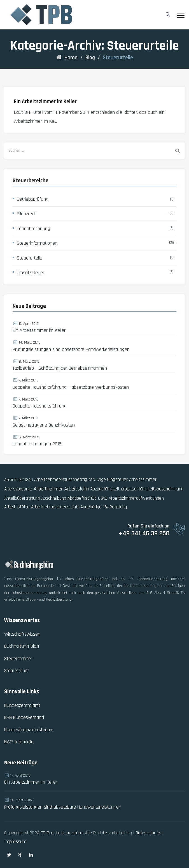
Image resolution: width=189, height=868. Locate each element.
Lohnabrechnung (33, 229)
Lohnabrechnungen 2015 (37, 444)
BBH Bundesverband (24, 717)
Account (11, 480)
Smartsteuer (17, 671)
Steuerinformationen (37, 243)
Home (67, 57)
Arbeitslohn (76, 489)
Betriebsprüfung (33, 199)
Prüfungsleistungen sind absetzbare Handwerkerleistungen (71, 349)
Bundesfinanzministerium (29, 730)
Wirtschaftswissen (22, 634)
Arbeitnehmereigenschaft (55, 507)
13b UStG (99, 498)
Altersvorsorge (18, 489)
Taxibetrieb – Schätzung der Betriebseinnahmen (60, 368)
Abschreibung (54, 498)
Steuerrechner (18, 658)
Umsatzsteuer (31, 273)
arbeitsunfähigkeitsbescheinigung (152, 489)
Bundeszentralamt (22, 705)
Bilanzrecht (27, 214)
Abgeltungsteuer (112, 480)
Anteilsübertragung (22, 498)
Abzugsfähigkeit (105, 489)
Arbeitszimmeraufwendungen (136, 498)
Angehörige (91, 507)
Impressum (15, 842)
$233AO (26, 480)
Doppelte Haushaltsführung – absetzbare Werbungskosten (71, 387)
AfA (92, 480)
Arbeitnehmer (48, 489)
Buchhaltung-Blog (22, 646)
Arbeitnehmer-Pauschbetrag (61, 480)
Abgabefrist (78, 498)
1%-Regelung (115, 507)
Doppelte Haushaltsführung (40, 406)
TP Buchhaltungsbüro (62, 833)
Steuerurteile (30, 258)
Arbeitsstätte (17, 507)
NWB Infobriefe (19, 742)
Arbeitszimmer (143, 480)
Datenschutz (148, 833)
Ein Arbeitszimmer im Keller (45, 102)
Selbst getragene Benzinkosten (44, 425)
